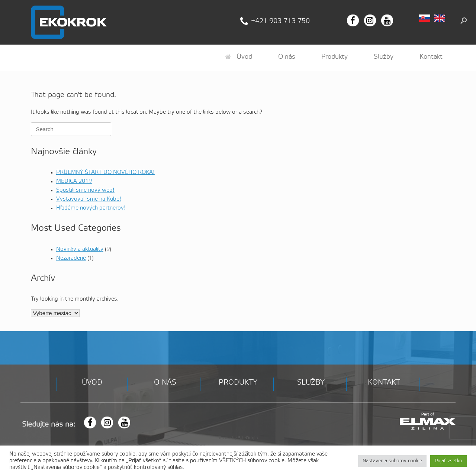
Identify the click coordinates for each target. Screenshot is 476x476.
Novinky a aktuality (80, 249)
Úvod (239, 57)
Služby (384, 57)
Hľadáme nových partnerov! (91, 208)
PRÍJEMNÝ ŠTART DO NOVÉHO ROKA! (105, 172)
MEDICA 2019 (74, 181)
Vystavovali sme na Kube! (89, 199)
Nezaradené (71, 258)
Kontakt (431, 57)
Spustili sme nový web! (85, 190)
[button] (464, 20)
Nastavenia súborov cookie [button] (392, 461)
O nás (287, 57)
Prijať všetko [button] (448, 461)
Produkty (335, 57)
